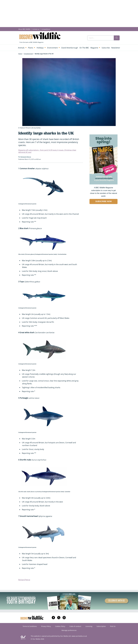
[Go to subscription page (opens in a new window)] (103, 184)
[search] (117, 38)
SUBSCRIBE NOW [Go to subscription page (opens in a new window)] (103, 201)
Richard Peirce (24, 580)
